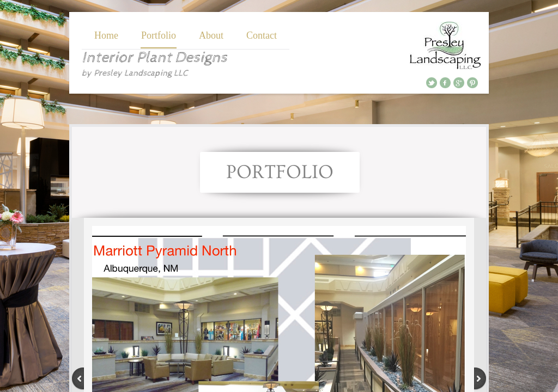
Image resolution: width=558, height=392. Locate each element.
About (211, 35)
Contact (262, 35)
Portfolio (159, 35)
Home (106, 35)
